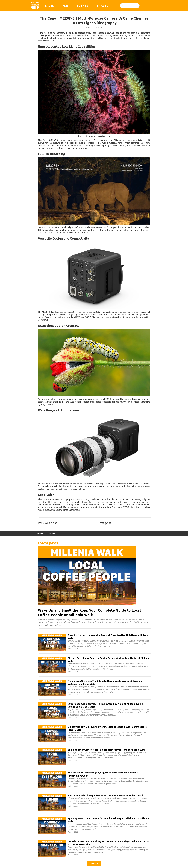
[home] (35, 6)
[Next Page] (94, 863)
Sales (49, 6)
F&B (65, 6)
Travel (102, 6)
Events (82, 6)
